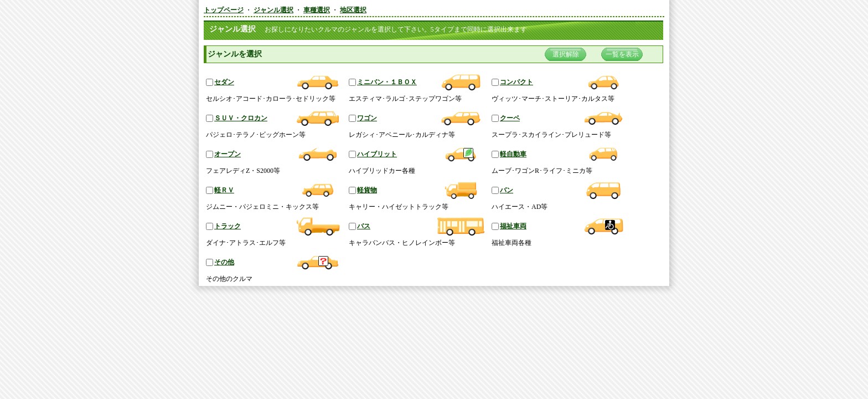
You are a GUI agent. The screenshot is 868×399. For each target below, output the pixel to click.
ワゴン (367, 118)
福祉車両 (513, 226)
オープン (228, 154)
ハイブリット (377, 154)
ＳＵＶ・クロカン (241, 118)
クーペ (510, 118)
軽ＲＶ (224, 190)
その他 (224, 262)
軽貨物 (367, 190)
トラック (228, 226)
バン (507, 190)
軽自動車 (513, 154)
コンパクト (516, 82)
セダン (224, 82)
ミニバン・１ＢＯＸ (387, 82)
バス (364, 226)
